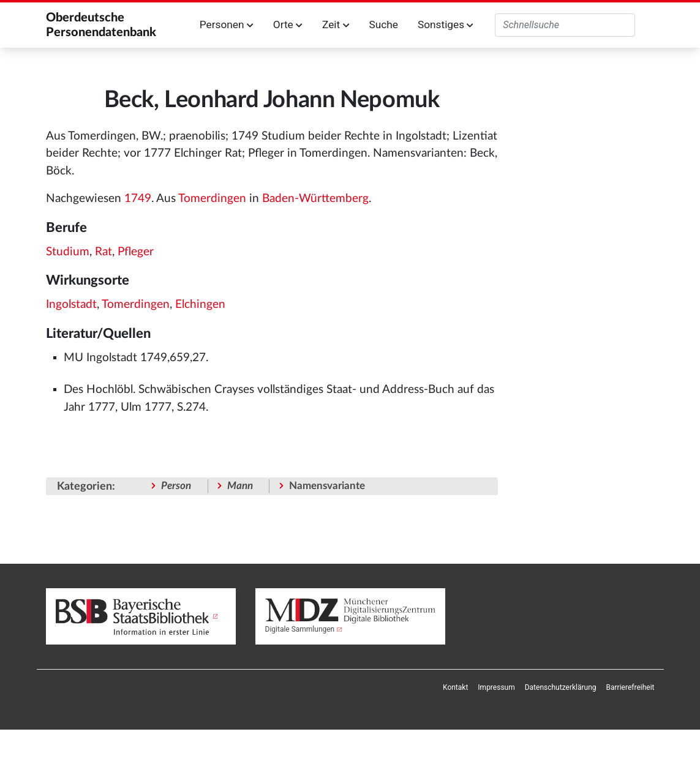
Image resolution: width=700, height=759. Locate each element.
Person (176, 486)
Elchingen (200, 305)
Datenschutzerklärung (561, 687)
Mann (240, 486)
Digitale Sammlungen (300, 629)
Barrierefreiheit (630, 687)
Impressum (496, 687)
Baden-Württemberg (315, 199)
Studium (68, 252)
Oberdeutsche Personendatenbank (101, 25)
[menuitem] (455, 687)
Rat (103, 252)
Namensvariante (327, 486)
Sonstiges (446, 24)
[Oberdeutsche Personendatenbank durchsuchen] (565, 25)
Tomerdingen (212, 199)
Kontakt (455, 687)
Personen (227, 24)
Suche (383, 24)
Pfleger (136, 252)
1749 (138, 199)
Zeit (336, 24)
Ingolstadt (71, 305)
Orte (288, 24)
